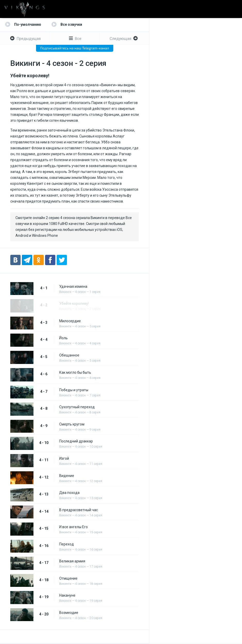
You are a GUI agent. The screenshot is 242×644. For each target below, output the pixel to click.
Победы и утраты (74, 390)
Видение (67, 476)
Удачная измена (73, 286)
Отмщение (68, 578)
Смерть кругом (72, 424)
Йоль (63, 338)
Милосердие (70, 321)
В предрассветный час (79, 510)
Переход (67, 544)
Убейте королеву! (74, 303)
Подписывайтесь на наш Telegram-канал (75, 48)
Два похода (69, 493)
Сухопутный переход (77, 407)
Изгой (64, 458)
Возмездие (69, 613)
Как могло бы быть (75, 372)
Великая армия (72, 561)
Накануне (67, 595)
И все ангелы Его (74, 527)
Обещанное (69, 355)
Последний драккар (76, 441)
